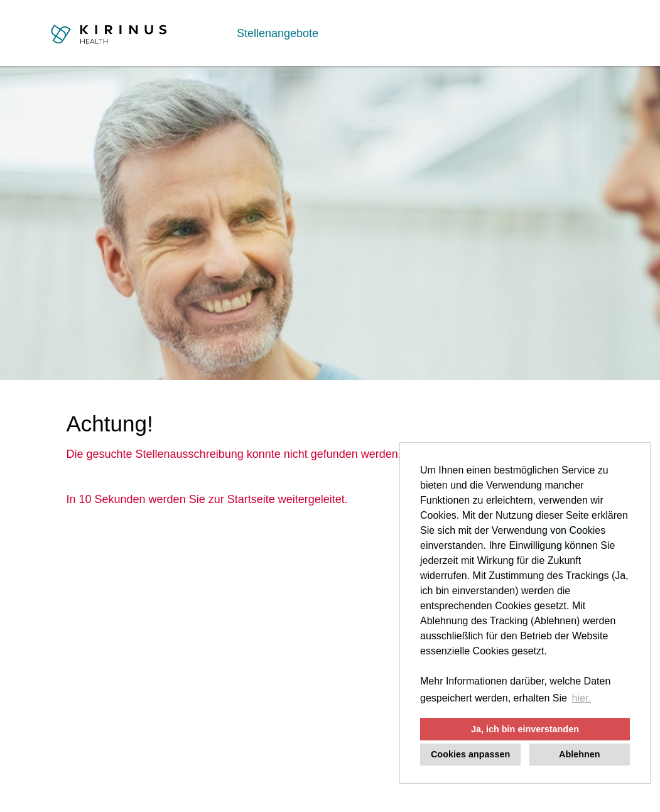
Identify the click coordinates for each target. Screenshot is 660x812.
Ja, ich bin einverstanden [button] (525, 729)
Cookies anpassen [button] (470, 754)
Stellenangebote (278, 33)
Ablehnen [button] (580, 754)
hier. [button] (582, 698)
